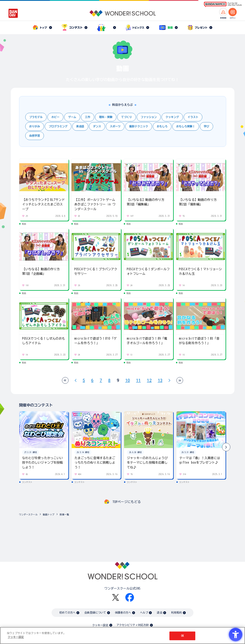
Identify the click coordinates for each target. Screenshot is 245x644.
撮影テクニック (139, 126)
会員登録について (95, 613)
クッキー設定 (100, 625)
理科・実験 (106, 117)
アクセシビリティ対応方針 (133, 625)
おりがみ (35, 126)
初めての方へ (67, 613)
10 (128, 380)
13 (160, 380)
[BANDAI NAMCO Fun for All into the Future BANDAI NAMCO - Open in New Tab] (223, 4)
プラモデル (36, 117)
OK (182, 636)
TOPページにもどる (127, 502)
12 (149, 380)
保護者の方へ (123, 613)
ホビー (55, 117)
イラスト (193, 117)
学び (206, 126)
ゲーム (72, 117)
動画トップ (49, 514)
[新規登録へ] (223, 12)
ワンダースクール (28, 514)
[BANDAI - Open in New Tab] (13, 13)
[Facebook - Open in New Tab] (130, 597)
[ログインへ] (233, 12)
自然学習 (35, 136)
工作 (88, 117)
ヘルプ (144, 613)
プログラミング (58, 126)
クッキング (172, 117)
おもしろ (162, 126)
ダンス (97, 126)
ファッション (149, 117)
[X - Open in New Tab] (116, 598)
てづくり (127, 117)
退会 (159, 613)
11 (138, 380)
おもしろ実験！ (186, 126)
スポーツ (115, 126)
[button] (226, 447)
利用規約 (177, 613)
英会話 (80, 126)
